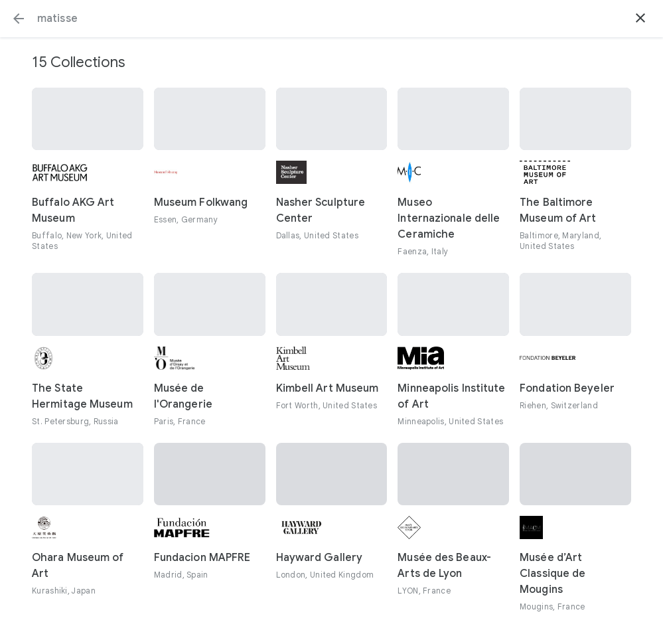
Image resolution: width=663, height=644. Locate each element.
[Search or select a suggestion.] (331, 19)
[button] (19, 19)
